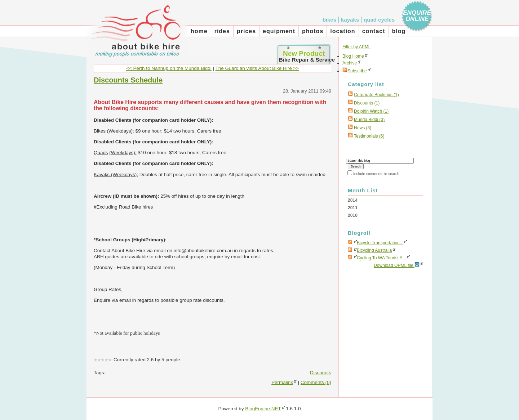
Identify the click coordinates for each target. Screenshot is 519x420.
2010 (353, 215)
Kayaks (350, 20)
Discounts (321, 373)
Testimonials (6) (369, 136)
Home (199, 31)
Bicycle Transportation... (380, 243)
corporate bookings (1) (376, 95)
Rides (222, 31)
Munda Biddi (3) (369, 120)
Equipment (279, 31)
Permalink (282, 382)
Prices (246, 31)
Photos (313, 31)
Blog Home (353, 56)
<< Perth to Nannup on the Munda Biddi (169, 68)
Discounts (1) (367, 103)
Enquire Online (417, 16)
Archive (350, 63)
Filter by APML (357, 47)
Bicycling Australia (374, 250)
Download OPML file (397, 265)
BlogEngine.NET (263, 409)
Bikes (329, 20)
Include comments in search (376, 174)
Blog (399, 31)
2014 (353, 200)
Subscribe (355, 71)
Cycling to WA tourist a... (382, 258)
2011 (353, 208)
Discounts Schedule (128, 80)
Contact (374, 31)
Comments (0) (316, 382)
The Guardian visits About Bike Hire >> (257, 68)
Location (343, 31)
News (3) (363, 128)
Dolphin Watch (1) (371, 111)
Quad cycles (379, 20)
